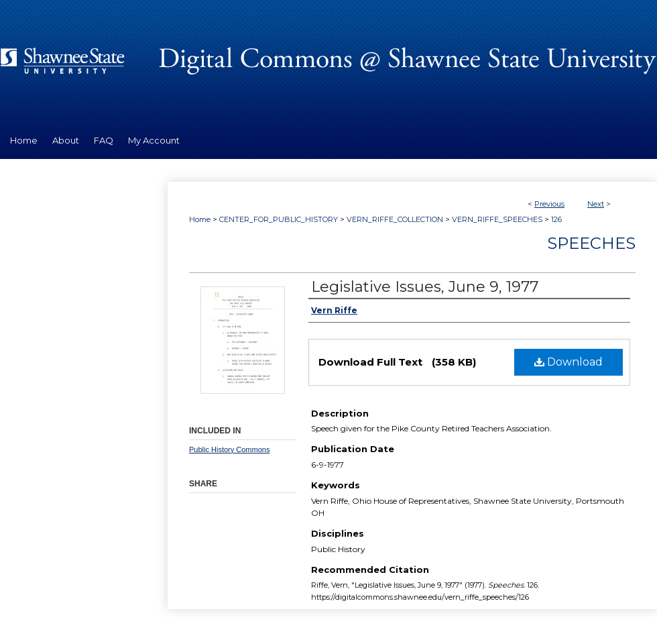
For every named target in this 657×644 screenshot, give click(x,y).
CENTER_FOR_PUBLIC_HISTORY (279, 219)
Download (569, 362)
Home (200, 219)
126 (556, 219)
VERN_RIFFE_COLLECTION (395, 219)
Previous (549, 204)
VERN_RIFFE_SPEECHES (497, 219)
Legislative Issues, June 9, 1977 (425, 287)
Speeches (591, 243)
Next (596, 204)
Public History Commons (229, 449)
